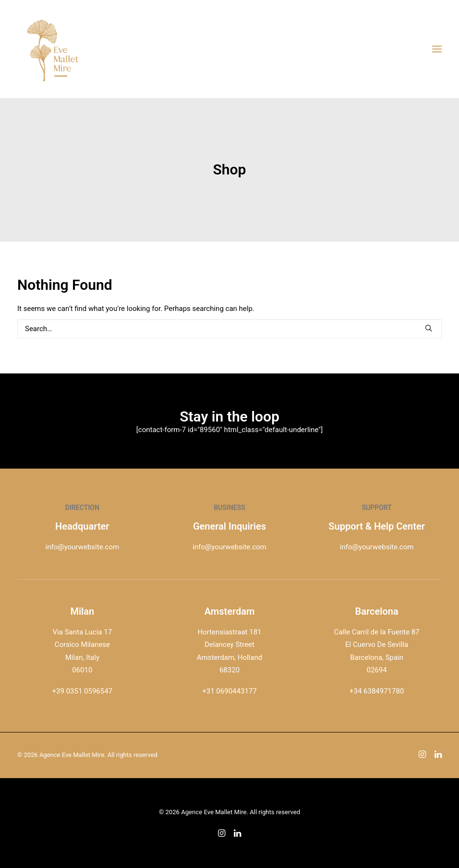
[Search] (229, 329)
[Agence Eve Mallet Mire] (53, 49)
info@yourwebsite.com (83, 547)
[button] (429, 328)
